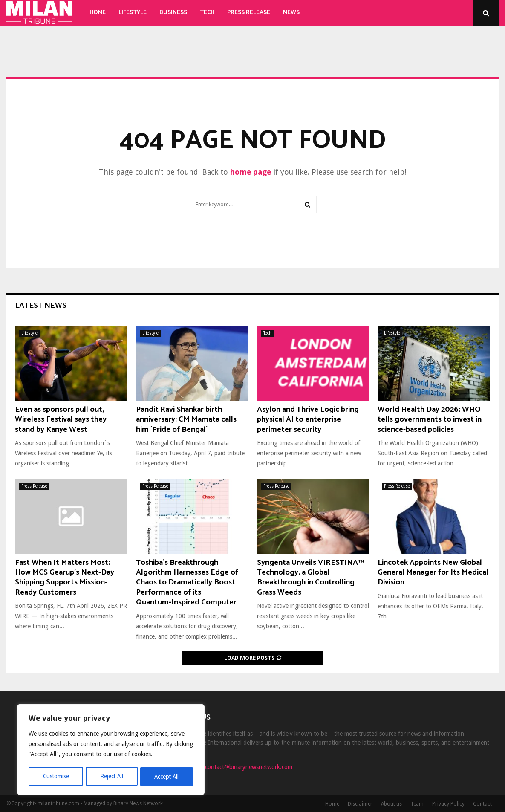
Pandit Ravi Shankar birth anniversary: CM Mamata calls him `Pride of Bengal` (186, 420)
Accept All (167, 777)
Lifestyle (133, 13)
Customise (56, 777)
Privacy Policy (448, 804)
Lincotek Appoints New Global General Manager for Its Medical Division (433, 573)
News (291, 13)
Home (98, 13)
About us (391, 804)
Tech (207, 13)
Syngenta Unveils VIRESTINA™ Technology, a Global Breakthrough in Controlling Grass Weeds (310, 578)
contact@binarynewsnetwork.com (249, 767)
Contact (482, 804)
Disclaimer (360, 804)
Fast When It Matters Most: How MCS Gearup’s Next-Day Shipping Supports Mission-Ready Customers (65, 578)
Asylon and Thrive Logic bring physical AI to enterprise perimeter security (308, 420)
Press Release (249, 13)
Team (417, 804)
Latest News (41, 306)
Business (173, 13)
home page (251, 172)
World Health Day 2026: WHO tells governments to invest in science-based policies (430, 420)
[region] (111, 750)
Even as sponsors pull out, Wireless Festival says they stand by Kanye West (61, 420)
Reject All (112, 777)
